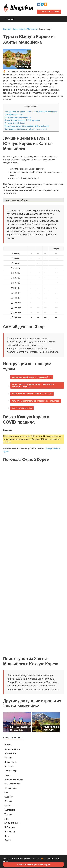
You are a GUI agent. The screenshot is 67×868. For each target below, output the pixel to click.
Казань (8, 775)
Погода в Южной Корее (15, 123)
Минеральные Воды (14, 779)
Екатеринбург (11, 771)
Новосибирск (11, 788)
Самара (8, 801)
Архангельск (10, 753)
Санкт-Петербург (12, 749)
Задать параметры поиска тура (33, 864)
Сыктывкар (10, 810)
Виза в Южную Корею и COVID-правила (22, 120)
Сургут (8, 805)
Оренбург (9, 797)
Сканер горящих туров (49, 12)
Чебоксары (10, 827)
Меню (11, 19)
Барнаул (8, 758)
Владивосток (10, 762)
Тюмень (8, 814)
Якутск (8, 840)
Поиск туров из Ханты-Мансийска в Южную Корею (27, 126)
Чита (7, 836)
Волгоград (9, 766)
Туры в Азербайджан (20, 727)
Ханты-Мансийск (12, 823)
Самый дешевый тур (14, 114)
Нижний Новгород (13, 784)
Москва (8, 745)
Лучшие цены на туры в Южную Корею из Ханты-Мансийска (31, 111)
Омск (7, 792)
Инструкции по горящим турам (18, 117)
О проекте (49, 858)
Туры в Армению (51, 727)
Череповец (10, 831)
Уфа (6, 818)
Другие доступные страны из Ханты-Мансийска (26, 129)
